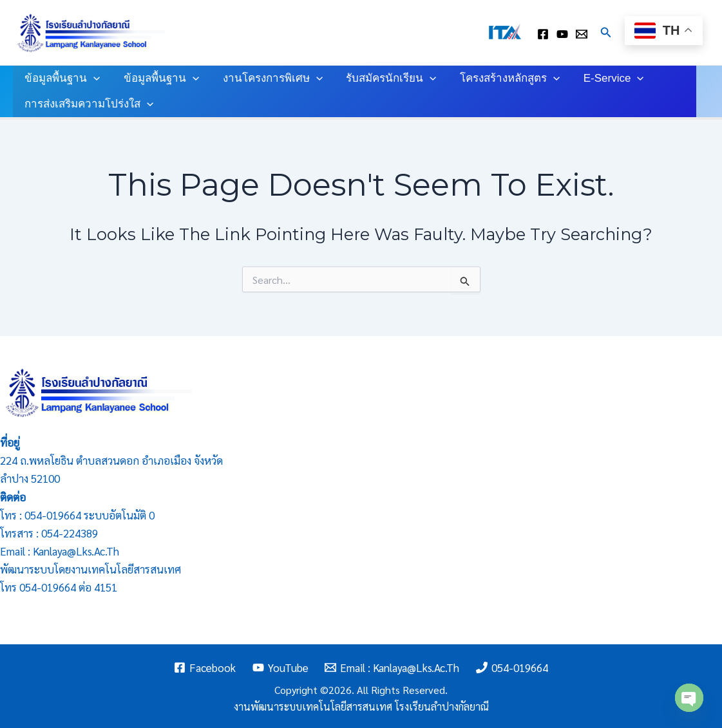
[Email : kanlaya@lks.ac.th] (582, 34)
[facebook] (543, 34)
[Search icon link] (606, 33)
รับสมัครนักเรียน (386, 79)
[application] (93, 79)
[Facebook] (205, 667)
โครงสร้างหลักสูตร (503, 79)
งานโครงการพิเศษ (268, 79)
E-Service (605, 79)
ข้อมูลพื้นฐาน (62, 79)
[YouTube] (280, 667)
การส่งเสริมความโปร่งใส (88, 104)
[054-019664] (512, 667)
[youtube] (562, 34)
